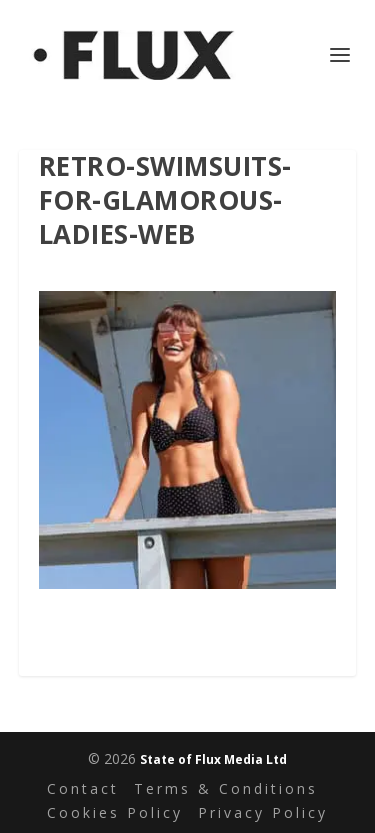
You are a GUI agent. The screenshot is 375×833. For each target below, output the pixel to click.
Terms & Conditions (226, 788)
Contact (83, 788)
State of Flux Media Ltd (213, 759)
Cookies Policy (115, 812)
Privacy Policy (263, 812)
